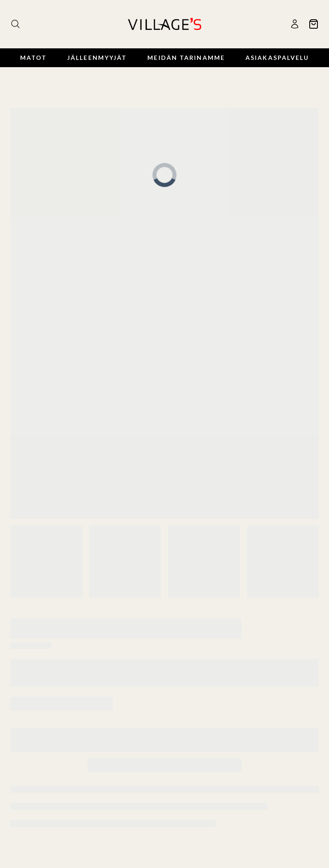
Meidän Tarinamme (186, 58)
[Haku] (15, 24)
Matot (34, 58)
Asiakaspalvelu (277, 58)
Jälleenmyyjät (97, 58)
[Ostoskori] (314, 24)
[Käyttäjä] (295, 24)
